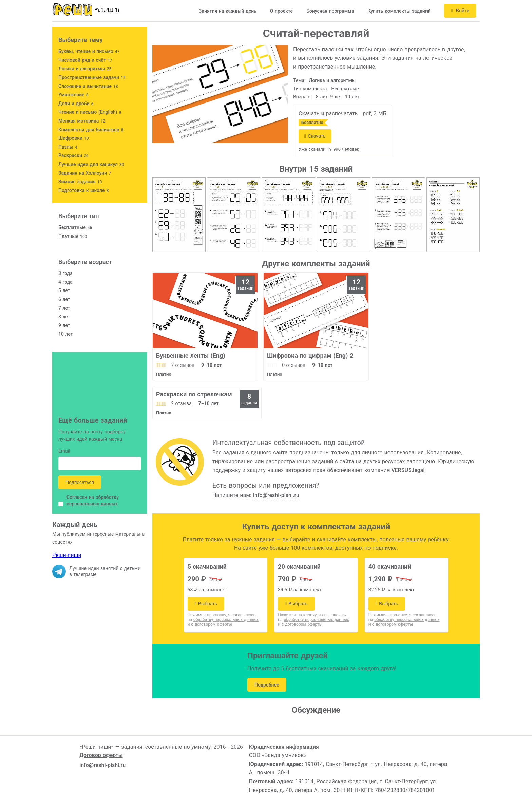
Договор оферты (101, 755)
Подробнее (267, 685)
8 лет (322, 97)
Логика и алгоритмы (332, 80)
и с (210, 624)
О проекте (281, 11)
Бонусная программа (330, 11)
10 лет (352, 97)
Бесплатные (345, 89)
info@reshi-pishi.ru (276, 495)
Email (64, 452)
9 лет (336, 97)
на (223, 620)
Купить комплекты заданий (399, 11)
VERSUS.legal (408, 470)
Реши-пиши (67, 555)
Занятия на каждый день (228, 11)
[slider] (161, 365)
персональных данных (92, 504)
